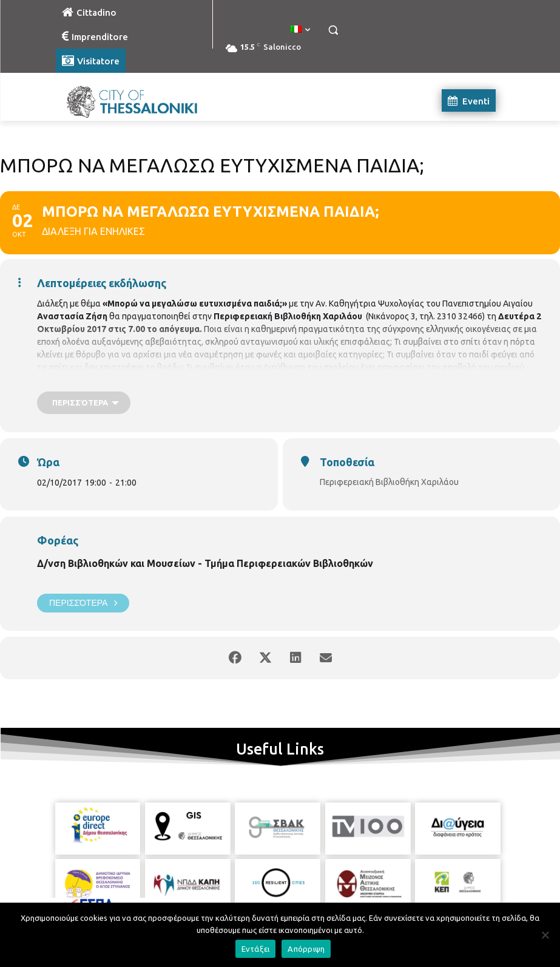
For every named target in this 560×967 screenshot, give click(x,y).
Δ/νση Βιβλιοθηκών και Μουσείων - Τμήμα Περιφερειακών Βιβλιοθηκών (205, 563)
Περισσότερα (83, 603)
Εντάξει (256, 949)
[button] (333, 30)
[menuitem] (300, 30)
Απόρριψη (306, 949)
